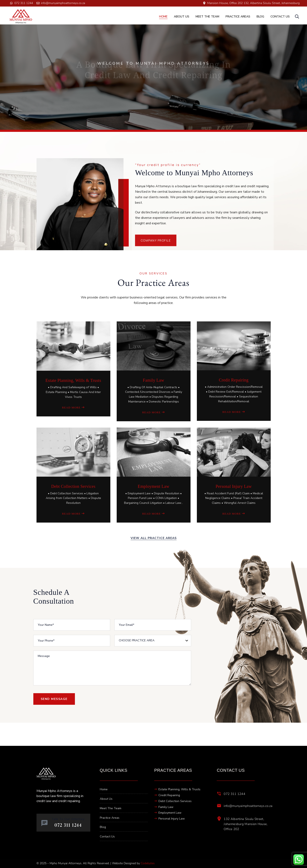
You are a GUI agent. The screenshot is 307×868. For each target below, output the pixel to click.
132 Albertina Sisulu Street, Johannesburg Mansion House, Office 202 (245, 824)
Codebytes (148, 863)
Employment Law (153, 486)
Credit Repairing (234, 380)
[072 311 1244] (219, 794)
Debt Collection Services (73, 486)
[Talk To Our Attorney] (44, 823)
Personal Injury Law (234, 486)
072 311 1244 (234, 794)
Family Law (153, 380)
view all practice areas (154, 538)
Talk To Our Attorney (68, 819)
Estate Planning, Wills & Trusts (73, 380)
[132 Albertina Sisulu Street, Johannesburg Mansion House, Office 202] (219, 819)
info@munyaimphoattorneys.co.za (248, 806)
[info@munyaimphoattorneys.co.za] (219, 806)
